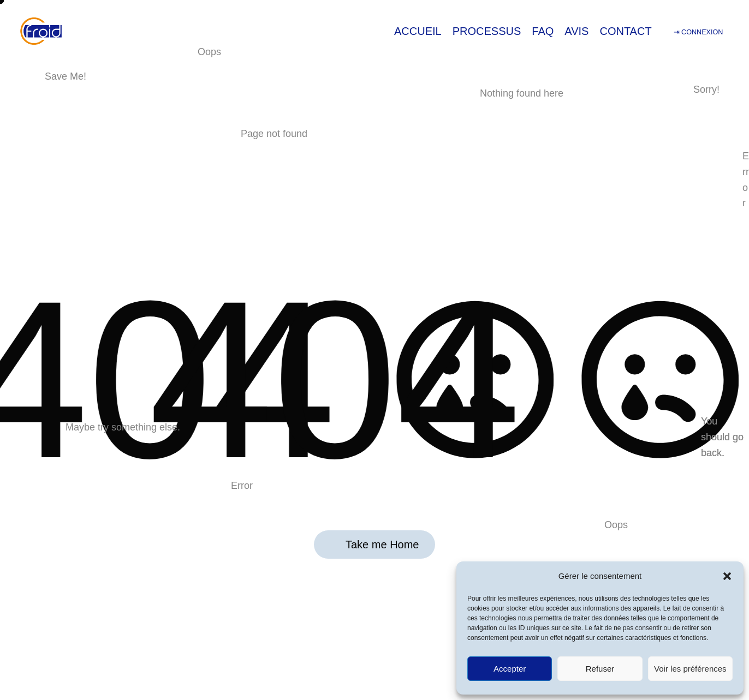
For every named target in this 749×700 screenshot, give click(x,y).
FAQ (543, 31)
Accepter (510, 669)
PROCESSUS (487, 31)
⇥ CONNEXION (699, 32)
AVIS (576, 31)
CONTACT (625, 31)
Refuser (600, 669)
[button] (727, 576)
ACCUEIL (418, 31)
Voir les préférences (690, 669)
